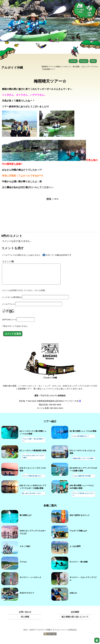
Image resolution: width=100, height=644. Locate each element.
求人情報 (25, 621)
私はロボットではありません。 (16, 330)
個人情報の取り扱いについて (75, 621)
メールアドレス (8, 308)
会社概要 (75, 616)
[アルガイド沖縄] (50, 357)
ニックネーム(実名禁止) (12, 301)
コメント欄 (8, 261)
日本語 (73, 61)
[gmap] (80, 405)
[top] (97, 640)
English (84, 61)
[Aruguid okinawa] (11, 14)
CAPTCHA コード (9, 323)
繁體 (93, 61)
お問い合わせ (25, 616)
